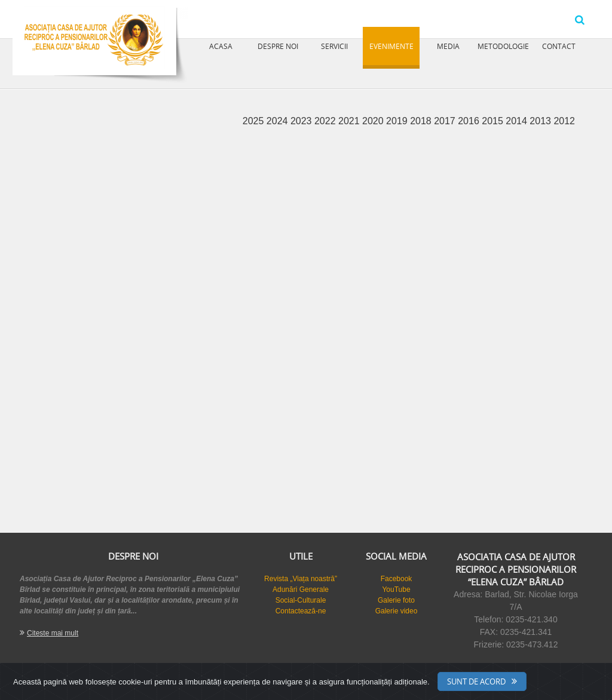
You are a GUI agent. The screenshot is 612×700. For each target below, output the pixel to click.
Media (448, 46)
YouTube (396, 590)
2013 (541, 121)
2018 (422, 121)
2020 (374, 121)
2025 (255, 121)
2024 (279, 121)
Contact (559, 46)
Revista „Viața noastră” (301, 579)
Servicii (334, 46)
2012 (564, 121)
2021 (350, 121)
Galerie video (397, 611)
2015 (494, 121)
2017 (446, 121)
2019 (398, 121)
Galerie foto (396, 600)
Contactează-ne (301, 611)
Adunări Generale (301, 590)
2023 (302, 121)
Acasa (221, 46)
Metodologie (503, 46)
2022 (326, 121)
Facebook (397, 579)
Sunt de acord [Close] (476, 681)
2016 (470, 121)
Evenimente (391, 46)
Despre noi (278, 46)
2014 (518, 121)
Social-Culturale (301, 600)
